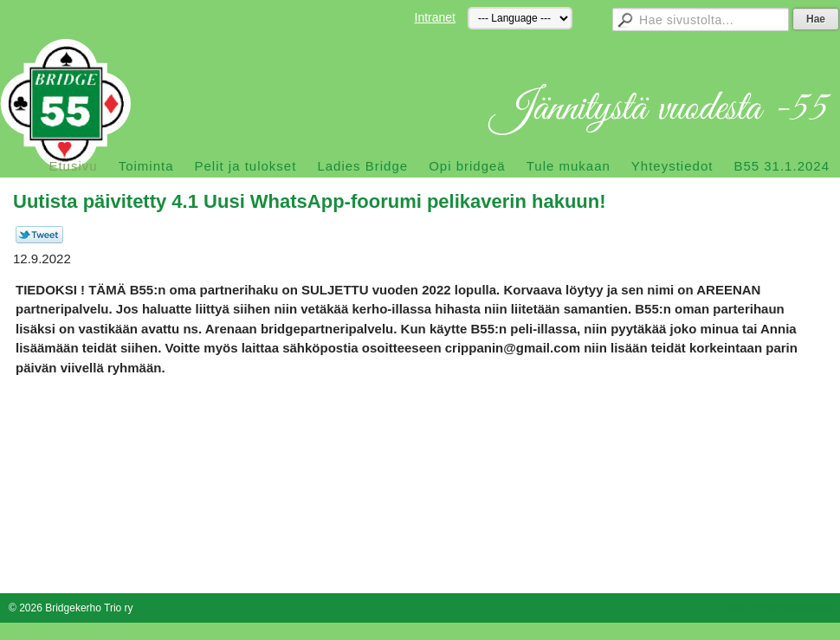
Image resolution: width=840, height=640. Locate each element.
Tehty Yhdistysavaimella (776, 608)
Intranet (435, 17)
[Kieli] (520, 18)
